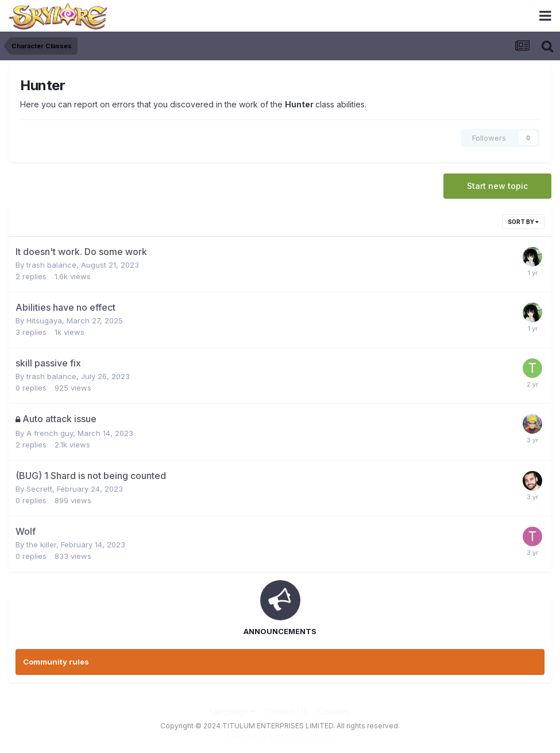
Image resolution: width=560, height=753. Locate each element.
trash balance (51, 265)
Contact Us (287, 711)
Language (233, 711)
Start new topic (497, 186)
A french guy (50, 433)
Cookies (334, 711)
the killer (41, 545)
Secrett (39, 489)
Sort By (523, 222)
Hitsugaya (44, 320)
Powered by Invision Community (280, 736)
